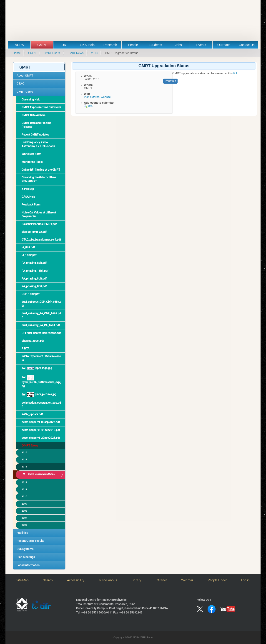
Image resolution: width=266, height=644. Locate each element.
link (235, 73)
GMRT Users (52, 53)
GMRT (32, 53)
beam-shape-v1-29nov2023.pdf (41, 438)
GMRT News (76, 53)
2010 (24, 496)
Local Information (28, 565)
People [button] (133, 45)
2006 (24, 525)
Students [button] (156, 45)
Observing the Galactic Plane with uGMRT (39, 179)
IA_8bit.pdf (28, 247)
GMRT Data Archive (33, 115)
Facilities (22, 533)
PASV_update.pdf (32, 414)
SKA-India (87, 45)
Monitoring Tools (32, 162)
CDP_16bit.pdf (30, 294)
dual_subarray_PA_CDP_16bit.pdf (41, 315)
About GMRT (25, 76)
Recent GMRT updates (35, 135)
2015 (24, 453)
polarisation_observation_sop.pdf (41, 405)
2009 (24, 504)
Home (17, 53)
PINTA (25, 349)
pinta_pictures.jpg (41, 395)
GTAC (20, 83)
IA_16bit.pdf (29, 255)
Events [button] (201, 45)
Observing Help (31, 100)
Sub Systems (25, 549)
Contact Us (247, 45)
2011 (24, 489)
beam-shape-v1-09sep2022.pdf (41, 422)
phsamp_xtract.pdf (33, 341)
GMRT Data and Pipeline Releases (36, 125)
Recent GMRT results (30, 541)
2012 (24, 482)
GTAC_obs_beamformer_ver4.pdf (41, 240)
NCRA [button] (19, 45)
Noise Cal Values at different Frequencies (39, 214)
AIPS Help (28, 189)
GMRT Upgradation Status (41, 474)
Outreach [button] (224, 45)
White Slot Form (31, 154)
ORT (65, 45)
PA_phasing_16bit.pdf (35, 271)
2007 (24, 518)
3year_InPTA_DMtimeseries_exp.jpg (41, 381)
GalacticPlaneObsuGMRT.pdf (39, 224)
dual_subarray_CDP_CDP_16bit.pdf (41, 304)
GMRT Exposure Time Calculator (41, 107)
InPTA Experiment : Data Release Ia (41, 358)
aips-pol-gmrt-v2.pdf (34, 232)
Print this (170, 81)
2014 (24, 460)
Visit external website (97, 97)
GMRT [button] (42, 45)
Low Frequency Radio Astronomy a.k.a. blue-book (38, 144)
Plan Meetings (26, 557)
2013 (94, 53)
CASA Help (28, 197)
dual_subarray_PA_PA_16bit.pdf (41, 325)
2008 (24, 511)
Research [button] (110, 45)
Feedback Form (31, 205)
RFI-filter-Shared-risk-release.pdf (41, 333)
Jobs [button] (178, 45)
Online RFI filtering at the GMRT (41, 170)
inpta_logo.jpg (39, 368)
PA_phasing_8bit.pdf (34, 263)
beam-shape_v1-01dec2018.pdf (41, 430)
